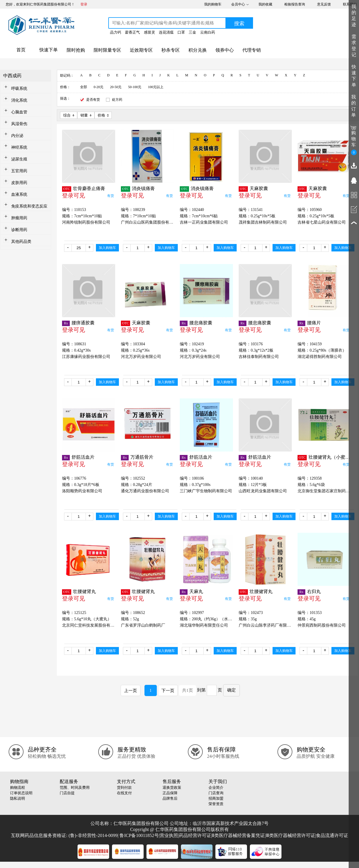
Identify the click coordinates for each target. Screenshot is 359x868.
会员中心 (238, 4)
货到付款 (124, 787)
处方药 (117, 100)
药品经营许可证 (195, 835)
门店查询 (216, 793)
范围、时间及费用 (75, 787)
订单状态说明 (21, 793)
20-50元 (116, 87)
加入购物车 (107, 248)
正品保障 (170, 793)
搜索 (239, 24)
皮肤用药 (19, 183)
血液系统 (19, 194)
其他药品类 (21, 242)
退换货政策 (172, 787)
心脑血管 (19, 112)
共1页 (188, 690)
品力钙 (116, 32)
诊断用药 (19, 230)
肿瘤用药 (19, 218)
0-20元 (99, 87)
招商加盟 (216, 798)
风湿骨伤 (19, 124)
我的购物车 (213, 4)
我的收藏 (265, 4)
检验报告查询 (295, 4)
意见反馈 (324, 4)
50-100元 (135, 87)
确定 (231, 690)
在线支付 (124, 793)
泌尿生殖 (19, 159)
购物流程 (18, 787)
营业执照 (169, 835)
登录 (84, 4)
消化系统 (19, 100)
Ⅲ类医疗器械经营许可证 (291, 835)
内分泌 (17, 136)
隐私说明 (18, 798)
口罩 (181, 32)
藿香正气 (132, 32)
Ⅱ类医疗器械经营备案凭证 (238, 835)
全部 (84, 87)
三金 (192, 32)
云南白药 (208, 32)
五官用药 (19, 171)
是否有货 (93, 100)
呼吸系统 (19, 89)
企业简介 (216, 787)
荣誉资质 (216, 804)
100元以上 (156, 87)
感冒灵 (149, 32)
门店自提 (67, 793)
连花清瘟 (166, 32)
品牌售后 (170, 798)
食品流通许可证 (332, 835)
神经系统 (19, 147)
